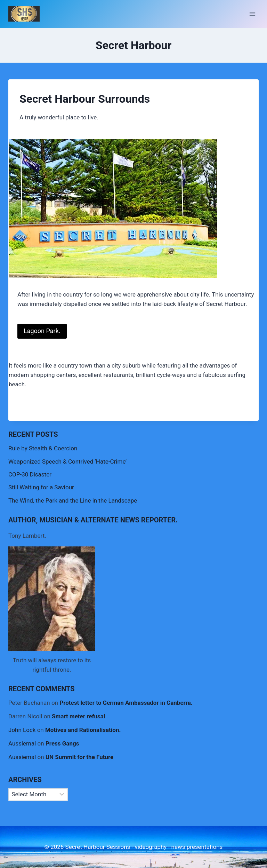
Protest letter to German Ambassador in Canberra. (126, 703)
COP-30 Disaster (30, 474)
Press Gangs (62, 743)
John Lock (22, 730)
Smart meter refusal (78, 716)
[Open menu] (252, 14)
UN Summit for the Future (79, 757)
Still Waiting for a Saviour (41, 487)
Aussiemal (22, 743)
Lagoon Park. (42, 331)
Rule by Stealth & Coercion (43, 448)
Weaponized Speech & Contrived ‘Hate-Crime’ (67, 461)
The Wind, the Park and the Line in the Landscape (73, 500)
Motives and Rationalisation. (83, 730)
